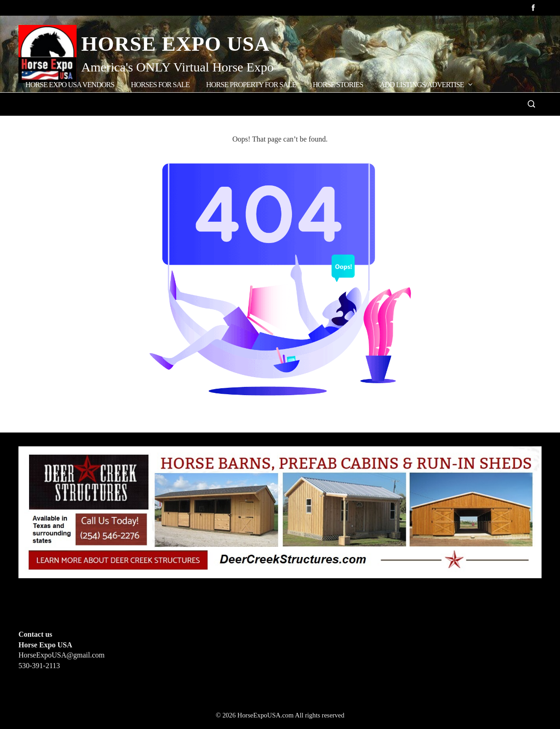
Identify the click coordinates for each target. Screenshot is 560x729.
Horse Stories (338, 85)
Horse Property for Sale (251, 85)
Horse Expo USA (176, 44)
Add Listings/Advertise (426, 84)
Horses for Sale (160, 85)
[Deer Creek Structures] (280, 512)
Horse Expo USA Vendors (70, 85)
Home (38, 123)
